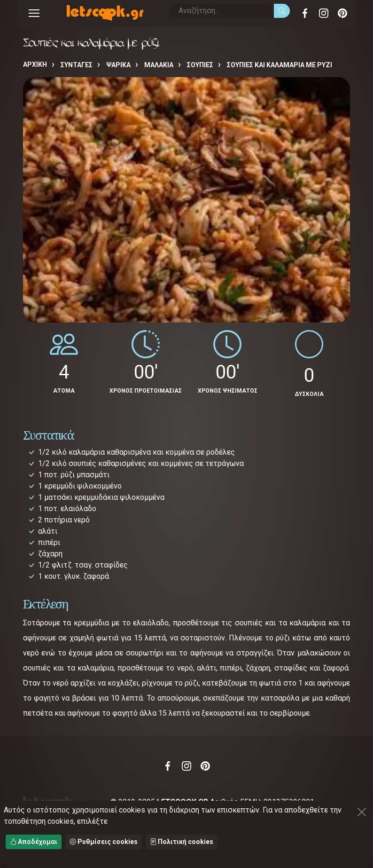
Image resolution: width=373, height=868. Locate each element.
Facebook (305, 13)
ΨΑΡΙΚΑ (118, 65)
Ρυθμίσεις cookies (104, 842)
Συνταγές (77, 65)
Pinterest (342, 13)
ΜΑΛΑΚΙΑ (159, 65)
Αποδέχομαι (34, 842)
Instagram (324, 13)
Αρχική (35, 64)
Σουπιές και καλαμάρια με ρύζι (280, 65)
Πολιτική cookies (182, 842)
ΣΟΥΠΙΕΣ (200, 65)
